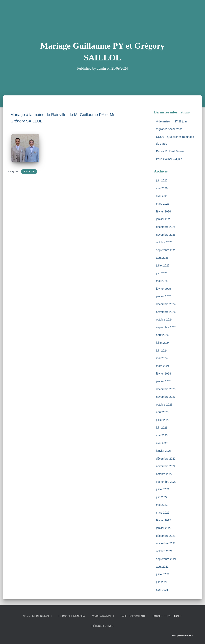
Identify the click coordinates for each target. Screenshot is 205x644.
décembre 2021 (166, 536)
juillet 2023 (163, 420)
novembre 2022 (166, 466)
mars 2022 (163, 513)
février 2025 (163, 289)
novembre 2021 (166, 543)
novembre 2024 (166, 312)
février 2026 (163, 211)
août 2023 (162, 412)
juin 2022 (162, 497)
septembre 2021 (166, 559)
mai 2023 (162, 435)
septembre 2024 (166, 327)
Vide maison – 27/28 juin (171, 121)
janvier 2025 (164, 296)
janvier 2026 (164, 219)
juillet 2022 (163, 489)
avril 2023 (162, 443)
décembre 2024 (166, 304)
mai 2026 (162, 188)
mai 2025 (162, 281)
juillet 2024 (163, 343)
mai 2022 (162, 505)
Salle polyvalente (133, 616)
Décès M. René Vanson (171, 151)
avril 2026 (162, 196)
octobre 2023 (164, 405)
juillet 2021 (163, 574)
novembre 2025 (166, 235)
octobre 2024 (164, 319)
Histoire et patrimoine (167, 616)
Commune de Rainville (38, 616)
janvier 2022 (164, 528)
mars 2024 (163, 366)
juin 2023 (162, 428)
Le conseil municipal (72, 616)
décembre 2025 (166, 227)
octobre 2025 (164, 242)
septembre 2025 (166, 250)
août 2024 (162, 335)
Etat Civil (29, 172)
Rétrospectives (102, 626)
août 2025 (162, 258)
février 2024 (163, 374)
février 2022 (163, 520)
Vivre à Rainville (104, 616)
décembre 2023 (166, 389)
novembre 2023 (166, 397)
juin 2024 (162, 351)
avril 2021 (162, 590)
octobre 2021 (164, 551)
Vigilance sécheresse (169, 129)
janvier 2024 (164, 381)
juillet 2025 (163, 265)
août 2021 (162, 567)
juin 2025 (162, 273)
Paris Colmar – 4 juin (169, 159)
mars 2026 (163, 204)
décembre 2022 (166, 459)
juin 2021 (162, 582)
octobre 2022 (164, 474)
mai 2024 (162, 358)
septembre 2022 (166, 482)
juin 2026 (162, 180)
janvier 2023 (164, 451)
